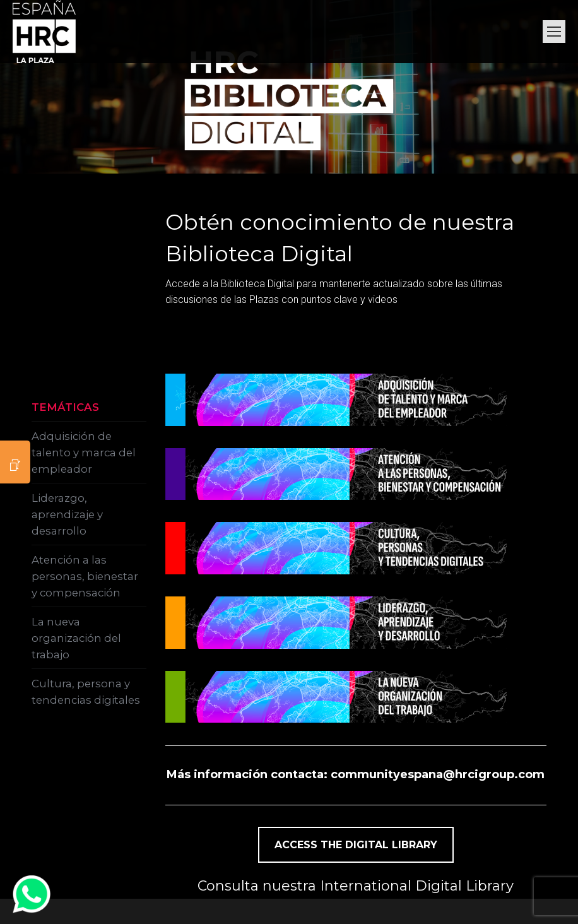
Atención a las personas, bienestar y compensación (85, 576)
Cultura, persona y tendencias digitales (86, 692)
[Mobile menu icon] (554, 32)
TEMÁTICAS (65, 407)
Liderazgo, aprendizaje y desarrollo (67, 514)
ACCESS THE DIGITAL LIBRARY (356, 845)
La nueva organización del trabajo (76, 638)
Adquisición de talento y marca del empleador (84, 453)
